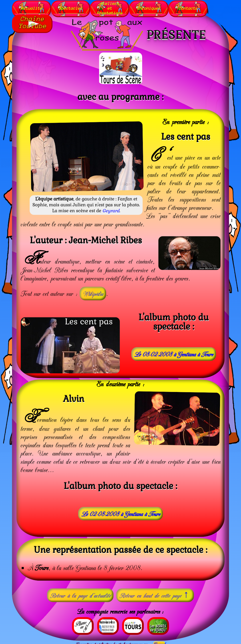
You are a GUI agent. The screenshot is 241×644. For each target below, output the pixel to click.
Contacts (194, 7)
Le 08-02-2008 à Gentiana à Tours (174, 351)
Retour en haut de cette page (155, 592)
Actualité (32, 7)
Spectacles (73, 7)
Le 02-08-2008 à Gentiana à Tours (121, 511)
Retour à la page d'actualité (80, 593)
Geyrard (111, 209)
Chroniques (154, 7)
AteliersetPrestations (113, 7)
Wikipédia (93, 291)
